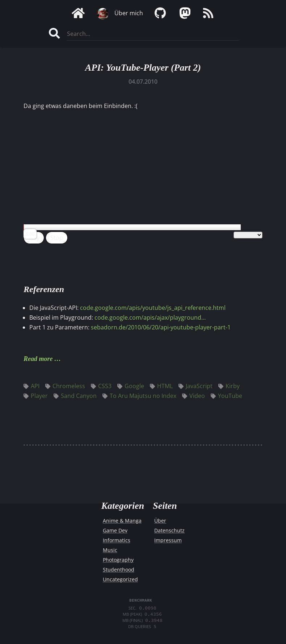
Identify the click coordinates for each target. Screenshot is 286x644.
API (31, 386)
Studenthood (119, 570)
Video (194, 396)
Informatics (117, 540)
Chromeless (65, 386)
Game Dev (115, 530)
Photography (118, 560)
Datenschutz (169, 530)
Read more (38, 359)
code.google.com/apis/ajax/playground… (150, 317)
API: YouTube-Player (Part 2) (143, 68)
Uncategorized (120, 579)
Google (131, 386)
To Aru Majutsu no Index (139, 396)
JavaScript (195, 386)
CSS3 (101, 386)
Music (110, 550)
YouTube (226, 396)
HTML (161, 386)
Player (36, 396)
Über (160, 521)
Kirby (229, 386)
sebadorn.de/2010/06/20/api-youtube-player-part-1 (161, 327)
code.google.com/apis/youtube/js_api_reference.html (153, 308)
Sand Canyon (75, 396)
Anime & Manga (122, 521)
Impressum (168, 540)
